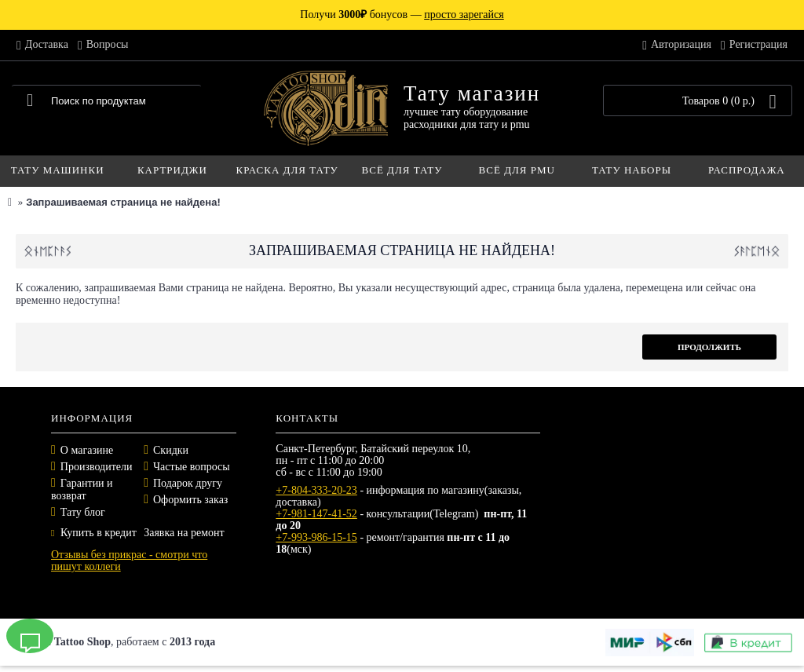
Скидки (171, 450)
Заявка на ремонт (184, 533)
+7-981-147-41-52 (316, 514)
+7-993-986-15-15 (316, 537)
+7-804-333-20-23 (316, 490)
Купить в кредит (94, 533)
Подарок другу (188, 483)
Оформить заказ (190, 500)
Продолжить (709, 347)
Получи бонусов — (402, 15)
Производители (97, 467)
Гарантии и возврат (82, 489)
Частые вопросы (192, 467)
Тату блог (83, 512)
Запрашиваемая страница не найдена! (123, 202)
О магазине (87, 450)
